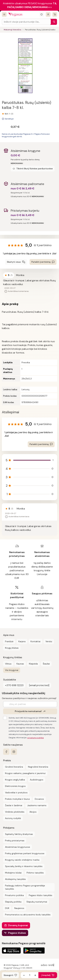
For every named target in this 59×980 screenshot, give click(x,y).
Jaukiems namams (37, 805)
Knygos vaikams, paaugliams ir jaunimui (25, 773)
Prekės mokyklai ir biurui (17, 799)
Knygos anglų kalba (15, 780)
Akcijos (33, 812)
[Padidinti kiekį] (35, 975)
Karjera (22, 641)
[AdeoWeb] (48, 965)
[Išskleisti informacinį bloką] (42, 14)
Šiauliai (46, 664)
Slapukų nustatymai (37, 902)
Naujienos (19, 908)
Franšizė (9, 641)
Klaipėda (33, 664)
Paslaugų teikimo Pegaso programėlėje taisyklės (25, 887)
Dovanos (39, 799)
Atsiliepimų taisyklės (15, 879)
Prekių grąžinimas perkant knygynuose (25, 853)
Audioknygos (37, 780)
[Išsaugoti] (10, 975)
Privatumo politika (14, 895)
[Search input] (26, 22)
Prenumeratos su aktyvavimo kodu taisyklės (28, 915)
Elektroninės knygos (15, 786)
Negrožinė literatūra (38, 767)
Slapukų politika (13, 902)
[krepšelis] (55, 14)
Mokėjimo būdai (13, 873)
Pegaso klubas (17, 933)
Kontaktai (35, 641)
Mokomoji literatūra (13, 30)
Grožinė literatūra (14, 767)
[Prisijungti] (48, 14)
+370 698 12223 (14, 685)
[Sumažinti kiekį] (24, 975)
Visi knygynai (12, 670)
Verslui (49, 641)
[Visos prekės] (4, 14)
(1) (12, 114)
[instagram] (14, 752)
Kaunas (20, 664)
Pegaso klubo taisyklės (41, 895)
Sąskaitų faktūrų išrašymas (19, 834)
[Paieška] (53, 22)
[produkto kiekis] (30, 975)
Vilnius (8, 664)
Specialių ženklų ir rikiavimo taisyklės (24, 866)
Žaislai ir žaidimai (14, 805)
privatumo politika (36, 738)
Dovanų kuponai (18, 925)
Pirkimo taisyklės (35, 873)
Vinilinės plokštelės (15, 812)
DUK (7, 908)
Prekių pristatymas (15, 841)
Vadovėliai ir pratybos (16, 793)
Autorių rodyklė (13, 818)
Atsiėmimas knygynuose (18, 847)
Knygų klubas (12, 648)
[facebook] (6, 752)
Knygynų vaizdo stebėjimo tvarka (22, 860)
